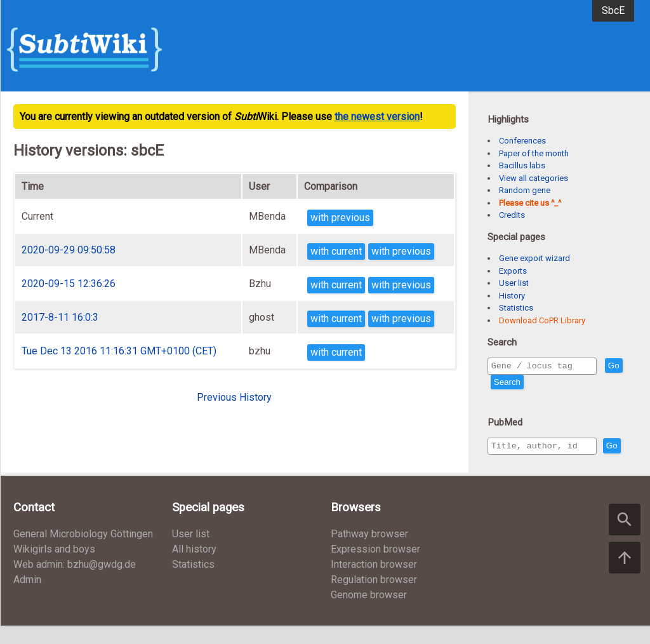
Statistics (516, 308)
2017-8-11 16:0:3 (60, 317)
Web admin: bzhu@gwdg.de (75, 583)
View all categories (534, 178)
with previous (340, 218)
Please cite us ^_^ (530, 203)
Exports (513, 271)
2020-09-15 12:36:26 (69, 284)
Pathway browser (369, 552)
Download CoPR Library (542, 320)
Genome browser (369, 613)
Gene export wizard (534, 258)
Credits (512, 215)
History (512, 296)
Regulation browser (374, 598)
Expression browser (375, 567)
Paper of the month (534, 153)
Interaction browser (374, 583)
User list (514, 283)
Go (500, 384)
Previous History (234, 397)
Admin (27, 598)
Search (530, 384)
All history (194, 567)
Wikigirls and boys (54, 567)
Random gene (525, 190)
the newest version (377, 117)
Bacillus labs (522, 165)
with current (336, 251)
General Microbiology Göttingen (83, 552)
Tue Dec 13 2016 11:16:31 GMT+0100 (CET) (119, 351)
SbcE (613, 10)
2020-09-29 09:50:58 (69, 250)
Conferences (522, 141)
